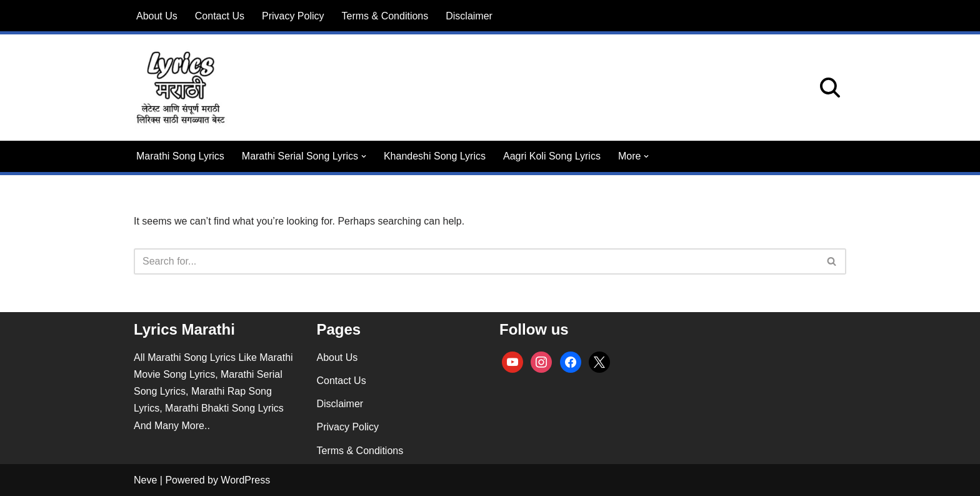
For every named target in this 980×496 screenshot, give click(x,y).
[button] (364, 156)
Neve (145, 480)
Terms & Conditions (385, 16)
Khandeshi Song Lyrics (435, 156)
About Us (157, 16)
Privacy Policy (293, 16)
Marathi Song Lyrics (180, 156)
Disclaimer (469, 16)
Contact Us (220, 16)
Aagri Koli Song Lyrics (552, 156)
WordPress (245, 480)
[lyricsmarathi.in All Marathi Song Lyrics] (181, 88)
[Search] (830, 88)
